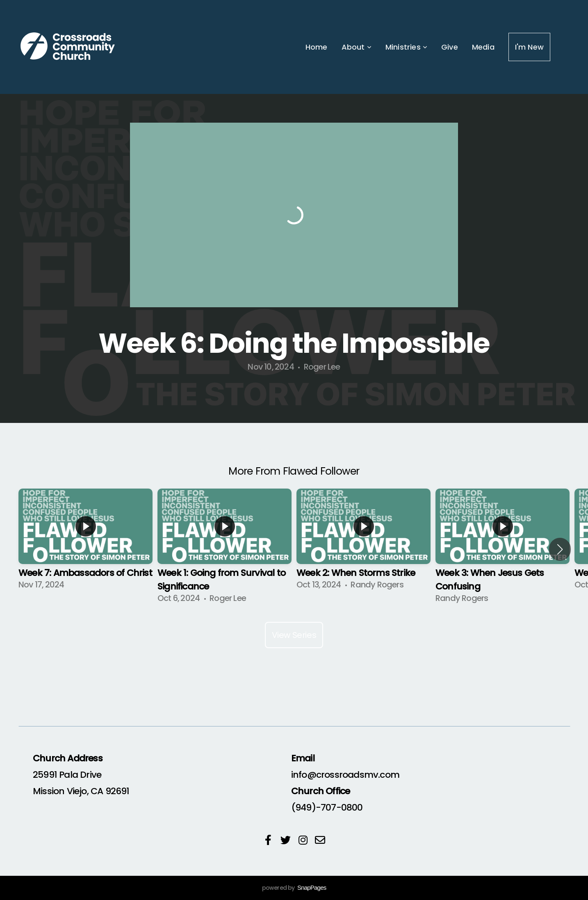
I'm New (529, 47)
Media (483, 47)
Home (317, 47)
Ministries (406, 47)
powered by (294, 888)
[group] (85, 542)
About (357, 47)
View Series (294, 635)
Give (450, 47)
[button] (560, 549)
